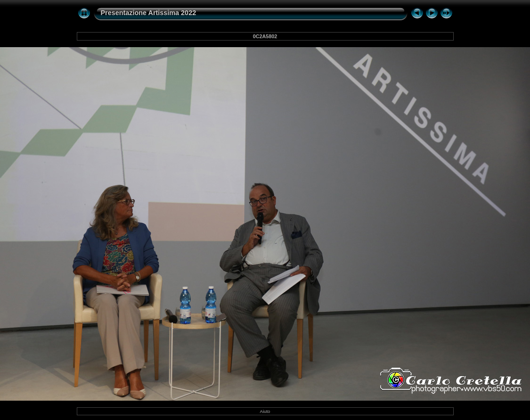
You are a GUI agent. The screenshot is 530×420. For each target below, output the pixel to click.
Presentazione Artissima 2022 (149, 13)
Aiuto (265, 411)
